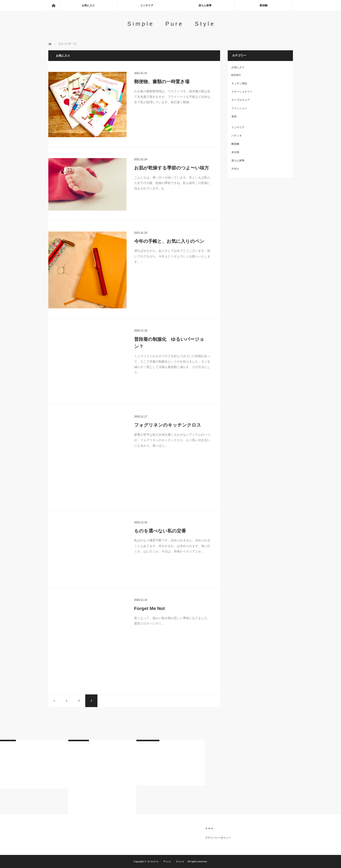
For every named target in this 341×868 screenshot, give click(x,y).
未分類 (235, 152)
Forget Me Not (150, 608)
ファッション (239, 108)
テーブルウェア (241, 100)
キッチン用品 (239, 83)
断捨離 (264, 5)
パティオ (237, 136)
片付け (235, 169)
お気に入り (88, 5)
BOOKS (236, 75)
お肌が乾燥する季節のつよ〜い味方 (172, 168)
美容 (234, 117)
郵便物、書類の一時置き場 (162, 82)
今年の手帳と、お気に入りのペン (169, 241)
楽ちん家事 (205, 5)
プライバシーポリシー (218, 838)
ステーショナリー (242, 92)
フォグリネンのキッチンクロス (168, 425)
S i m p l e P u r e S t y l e (174, 24)
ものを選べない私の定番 (160, 531)
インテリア (147, 5)
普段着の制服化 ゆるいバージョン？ (169, 343)
